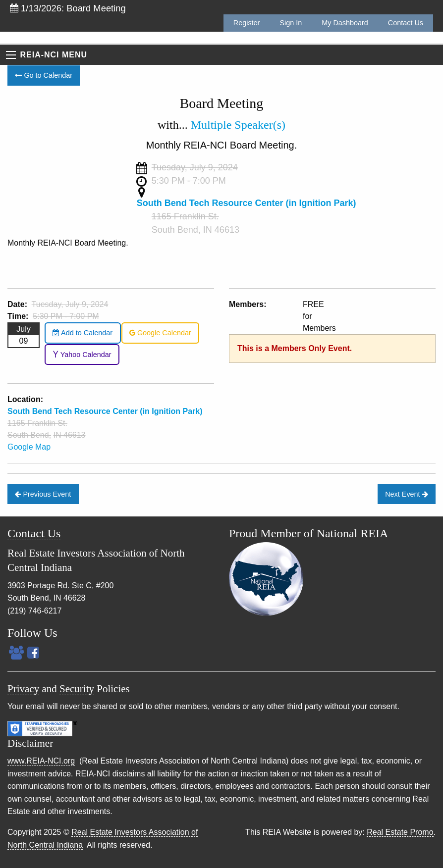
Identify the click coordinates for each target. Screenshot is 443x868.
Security (77, 689)
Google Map (29, 447)
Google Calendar (160, 333)
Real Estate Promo (400, 832)
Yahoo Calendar (82, 355)
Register (247, 23)
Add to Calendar (83, 333)
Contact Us (406, 23)
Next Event (406, 494)
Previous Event (43, 494)
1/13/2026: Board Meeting (68, 8)
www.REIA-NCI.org (41, 761)
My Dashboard (345, 23)
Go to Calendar (44, 75)
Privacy (23, 689)
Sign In (291, 23)
